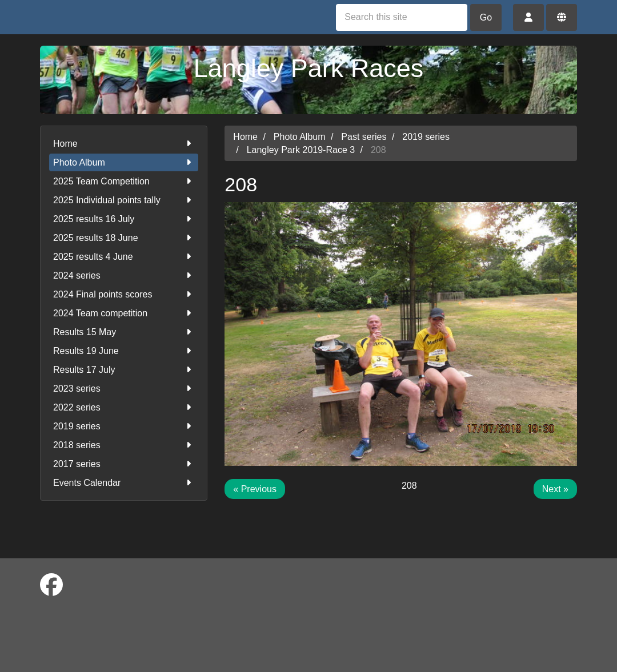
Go (486, 17)
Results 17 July (124, 370)
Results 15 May (124, 332)
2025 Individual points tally (124, 200)
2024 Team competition (124, 313)
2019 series (124, 426)
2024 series (124, 275)
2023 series (124, 389)
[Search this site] (402, 17)
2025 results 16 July (124, 219)
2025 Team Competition (124, 181)
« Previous (255, 489)
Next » (555, 489)
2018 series (124, 445)
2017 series (124, 464)
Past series (364, 137)
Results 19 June (124, 351)
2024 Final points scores (124, 294)
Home (124, 144)
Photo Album (124, 162)
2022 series (124, 407)
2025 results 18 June (124, 238)
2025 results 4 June (124, 257)
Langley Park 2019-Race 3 (301, 150)
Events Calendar (124, 483)
